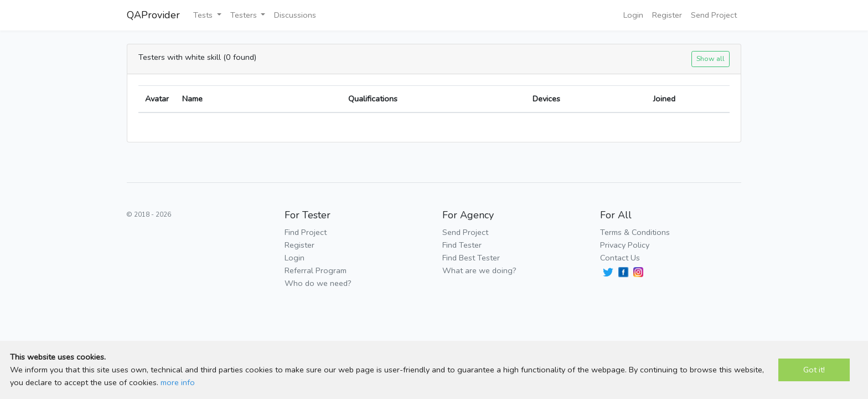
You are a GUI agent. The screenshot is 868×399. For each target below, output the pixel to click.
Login (633, 15)
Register (667, 15)
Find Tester (462, 245)
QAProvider (153, 15)
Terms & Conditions (635, 232)
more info (178, 382)
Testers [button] (245, 15)
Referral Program (316, 270)
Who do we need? (318, 283)
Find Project (306, 232)
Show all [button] (711, 58)
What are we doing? (479, 270)
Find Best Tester (471, 258)
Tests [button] (204, 15)
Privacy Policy (625, 245)
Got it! (814, 370)
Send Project (714, 15)
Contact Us (620, 258)
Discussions (295, 15)
